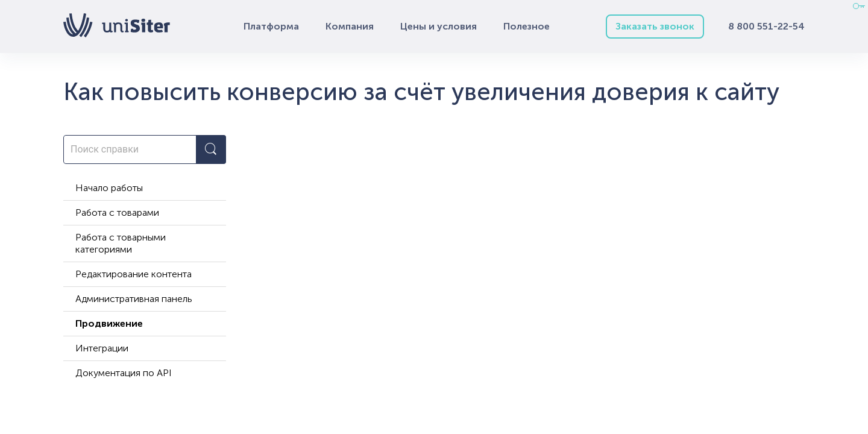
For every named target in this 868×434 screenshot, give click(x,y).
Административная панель (134, 299)
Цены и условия (439, 26)
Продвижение (109, 323)
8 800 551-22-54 (766, 26)
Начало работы (109, 188)
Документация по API (124, 373)
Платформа (271, 26)
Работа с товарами (117, 212)
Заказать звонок (655, 26)
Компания (350, 26)
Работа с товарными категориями (121, 243)
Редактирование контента (134, 274)
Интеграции (102, 348)
